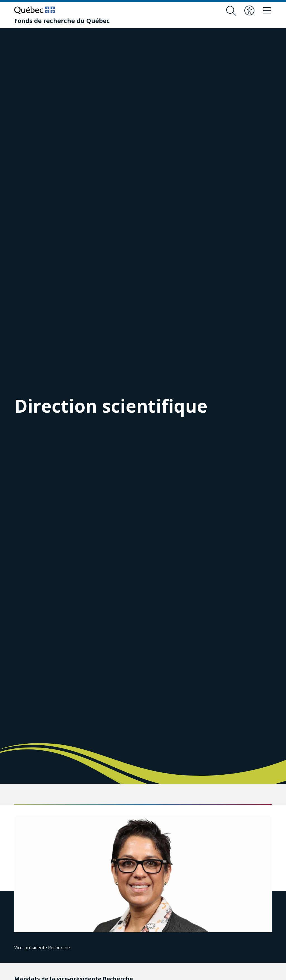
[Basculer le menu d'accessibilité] (248, 11)
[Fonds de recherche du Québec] (62, 20)
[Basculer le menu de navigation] (267, 11)
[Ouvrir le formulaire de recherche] (230, 11)
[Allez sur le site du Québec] (34, 10)
